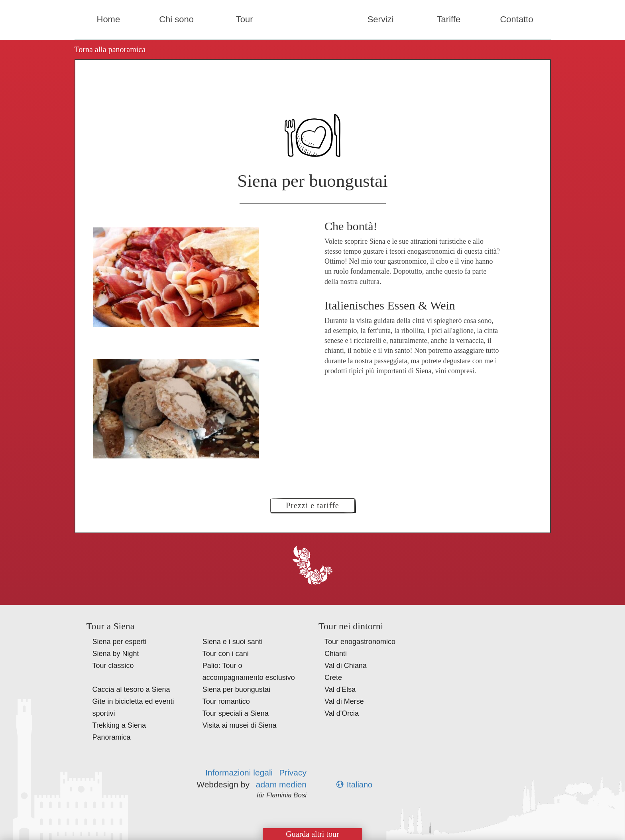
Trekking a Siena (119, 725)
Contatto (516, 19)
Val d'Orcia (342, 713)
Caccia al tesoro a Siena (131, 689)
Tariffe (449, 19)
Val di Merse (344, 701)
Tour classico (113, 666)
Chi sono (176, 19)
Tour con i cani (226, 654)
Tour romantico (226, 701)
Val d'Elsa (340, 689)
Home (109, 19)
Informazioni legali (239, 772)
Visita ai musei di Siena (240, 725)
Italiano (355, 785)
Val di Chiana (346, 666)
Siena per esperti (120, 642)
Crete (333, 677)
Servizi (381, 19)
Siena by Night (116, 654)
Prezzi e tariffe (312, 505)
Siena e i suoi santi (233, 642)
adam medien (281, 784)
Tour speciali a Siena (236, 713)
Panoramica (112, 737)
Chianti (336, 654)
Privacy (293, 772)
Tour (245, 19)
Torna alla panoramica (110, 49)
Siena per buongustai (236, 689)
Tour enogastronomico (360, 642)
